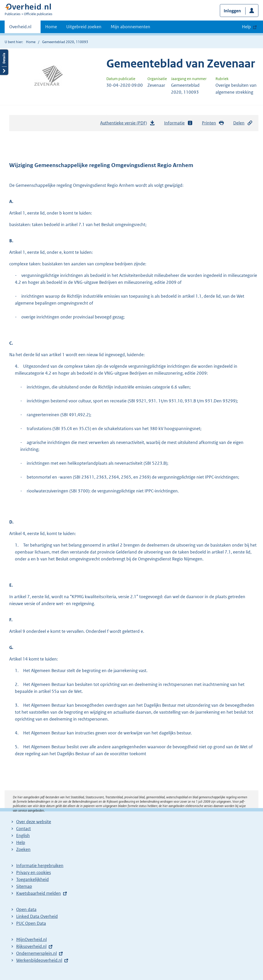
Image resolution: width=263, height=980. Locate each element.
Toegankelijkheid (32, 879)
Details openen (4, 62)
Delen (243, 123)
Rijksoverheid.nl (31, 946)
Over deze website (34, 822)
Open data (26, 909)
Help (21, 842)
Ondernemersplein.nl (36, 953)
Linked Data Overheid (37, 916)
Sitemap (24, 886)
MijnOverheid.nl (31, 939)
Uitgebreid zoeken (84, 27)
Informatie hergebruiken (40, 866)
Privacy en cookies (34, 872)
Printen (213, 123)
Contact (24, 829)
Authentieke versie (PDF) (128, 124)
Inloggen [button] (232, 11)
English (23, 836)
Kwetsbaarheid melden (39, 893)
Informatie (179, 123)
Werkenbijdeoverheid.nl (39, 960)
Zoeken (23, 849)
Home (51, 27)
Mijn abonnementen (130, 27)
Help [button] (246, 27)
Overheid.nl (20, 28)
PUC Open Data (31, 923)
